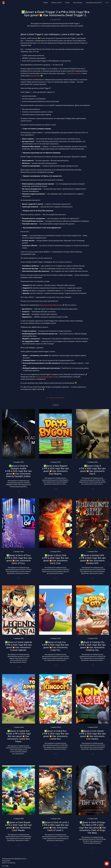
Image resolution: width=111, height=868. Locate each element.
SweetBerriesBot (74, 73)
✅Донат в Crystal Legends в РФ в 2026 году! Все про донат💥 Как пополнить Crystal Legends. (19, 646)
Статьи (107, 3)
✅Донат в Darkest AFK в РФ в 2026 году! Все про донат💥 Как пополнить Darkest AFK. (92, 559)
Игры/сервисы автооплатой (94, 3)
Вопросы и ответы (56, 3)
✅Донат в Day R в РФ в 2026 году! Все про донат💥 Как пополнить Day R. (92, 470)
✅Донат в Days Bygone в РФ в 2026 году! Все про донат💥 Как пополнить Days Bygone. (55, 470)
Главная (45, 3)
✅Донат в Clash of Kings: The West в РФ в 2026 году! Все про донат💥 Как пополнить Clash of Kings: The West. (93, 828)
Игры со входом (78, 3)
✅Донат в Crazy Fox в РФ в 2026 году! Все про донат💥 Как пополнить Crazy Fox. (55, 646)
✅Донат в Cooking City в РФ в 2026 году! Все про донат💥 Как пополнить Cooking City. (92, 646)
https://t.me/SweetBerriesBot (51, 305)
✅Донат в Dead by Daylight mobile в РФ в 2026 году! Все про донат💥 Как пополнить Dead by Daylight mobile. (19, 471)
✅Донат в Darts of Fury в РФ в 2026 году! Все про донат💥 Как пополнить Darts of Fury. (19, 559)
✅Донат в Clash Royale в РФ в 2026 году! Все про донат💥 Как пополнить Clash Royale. (19, 826)
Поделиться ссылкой (57, 398)
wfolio (7, 866)
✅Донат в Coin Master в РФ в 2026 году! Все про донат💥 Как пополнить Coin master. (92, 735)
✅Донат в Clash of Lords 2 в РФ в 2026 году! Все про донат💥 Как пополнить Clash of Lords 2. (55, 826)
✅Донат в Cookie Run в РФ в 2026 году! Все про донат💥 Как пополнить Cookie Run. (55, 735)
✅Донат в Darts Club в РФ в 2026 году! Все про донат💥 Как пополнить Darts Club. (55, 559)
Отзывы (67, 3)
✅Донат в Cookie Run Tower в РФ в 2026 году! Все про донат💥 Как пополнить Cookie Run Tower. (19, 736)
